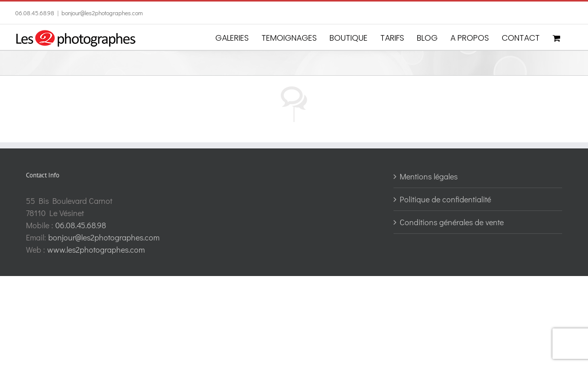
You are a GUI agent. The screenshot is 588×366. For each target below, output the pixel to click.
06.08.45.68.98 (35, 13)
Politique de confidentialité (445, 199)
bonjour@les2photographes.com (102, 13)
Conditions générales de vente (452, 222)
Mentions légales (429, 176)
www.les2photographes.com (96, 249)
